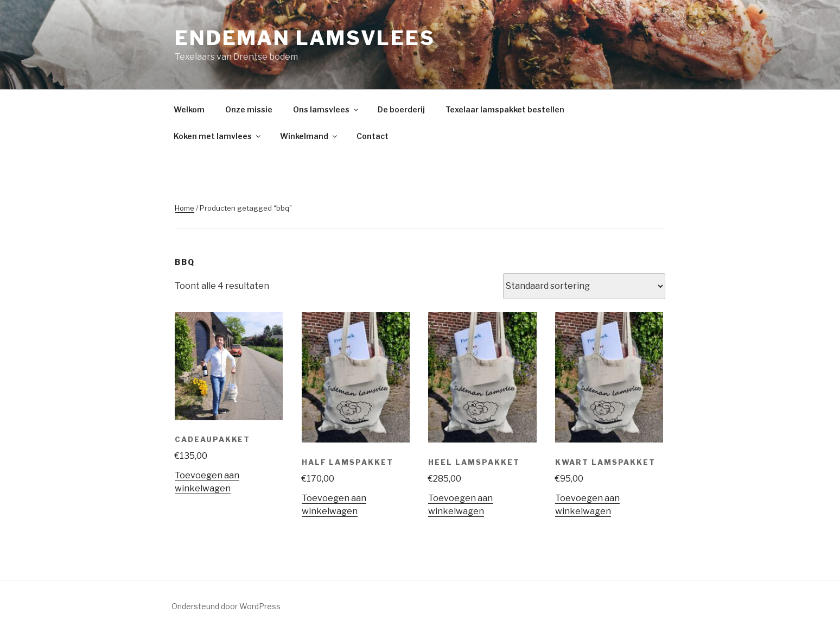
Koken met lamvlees (218, 136)
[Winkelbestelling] (584, 286)
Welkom (189, 109)
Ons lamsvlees (326, 109)
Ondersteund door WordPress (226, 606)
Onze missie (249, 109)
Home (184, 208)
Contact (373, 136)
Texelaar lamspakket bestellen (505, 109)
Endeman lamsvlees (305, 38)
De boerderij (401, 109)
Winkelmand (309, 136)
